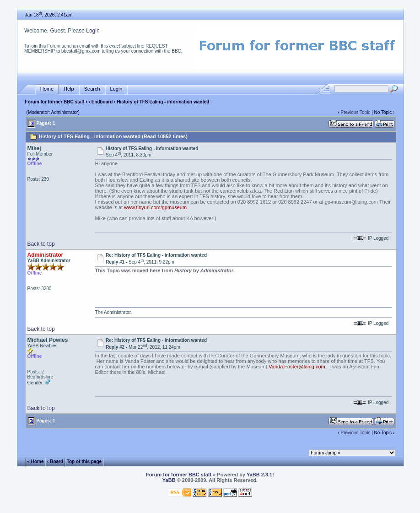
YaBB (169, 480)
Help (69, 89)
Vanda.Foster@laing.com (297, 367)
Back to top (41, 244)
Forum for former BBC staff (55, 102)
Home (47, 89)
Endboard (102, 102)
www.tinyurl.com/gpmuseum (155, 207)
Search (92, 89)
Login (93, 31)
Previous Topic (356, 112)
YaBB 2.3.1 (259, 475)
